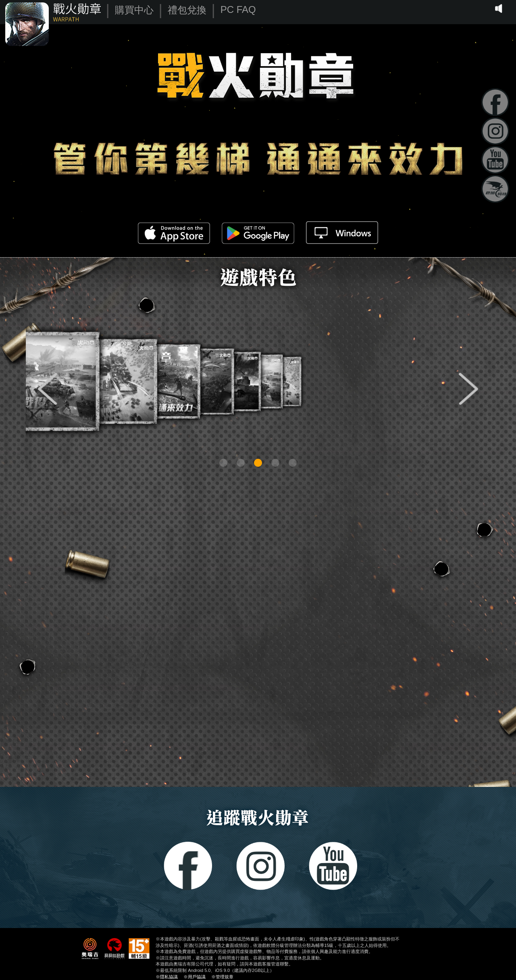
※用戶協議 (195, 977)
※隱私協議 (167, 977)
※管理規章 (222, 977)
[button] (48, 389)
